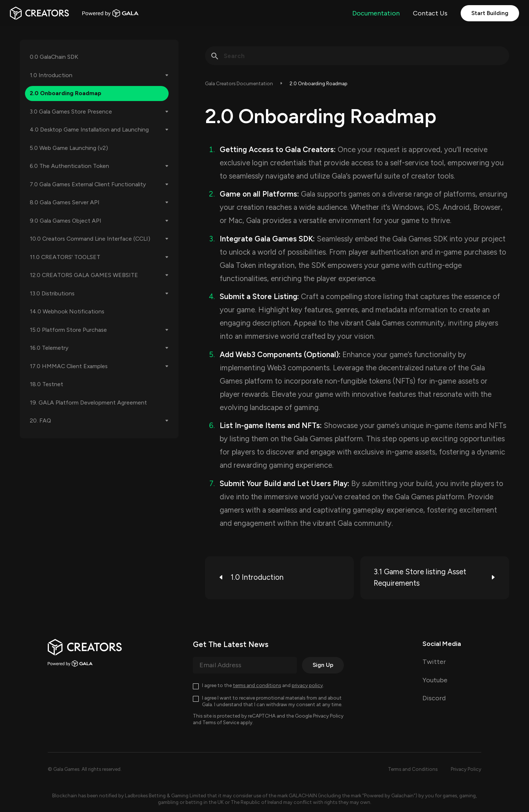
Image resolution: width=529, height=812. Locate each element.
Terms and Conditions (413, 769)
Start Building (490, 13)
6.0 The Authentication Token (69, 166)
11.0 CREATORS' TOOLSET (65, 257)
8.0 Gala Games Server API (65, 202)
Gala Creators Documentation (239, 83)
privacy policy (307, 685)
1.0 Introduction (51, 75)
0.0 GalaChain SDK (54, 57)
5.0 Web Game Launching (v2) (69, 148)
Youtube (435, 680)
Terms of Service (221, 722)
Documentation (376, 13)
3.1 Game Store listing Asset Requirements (435, 578)
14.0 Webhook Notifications (67, 311)
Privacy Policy (328, 716)
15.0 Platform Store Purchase (68, 330)
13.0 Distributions (52, 293)
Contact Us (430, 13)
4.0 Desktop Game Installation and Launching (89, 130)
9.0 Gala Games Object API (66, 221)
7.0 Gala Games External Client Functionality (88, 184)
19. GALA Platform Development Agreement (88, 403)
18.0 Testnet (46, 384)
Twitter (434, 662)
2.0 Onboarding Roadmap (66, 93)
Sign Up (323, 665)
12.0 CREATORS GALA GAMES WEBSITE (84, 275)
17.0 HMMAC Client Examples (69, 366)
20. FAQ (40, 421)
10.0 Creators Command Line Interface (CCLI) (90, 239)
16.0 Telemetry (49, 348)
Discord (434, 698)
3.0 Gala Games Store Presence (71, 112)
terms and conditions (257, 685)
